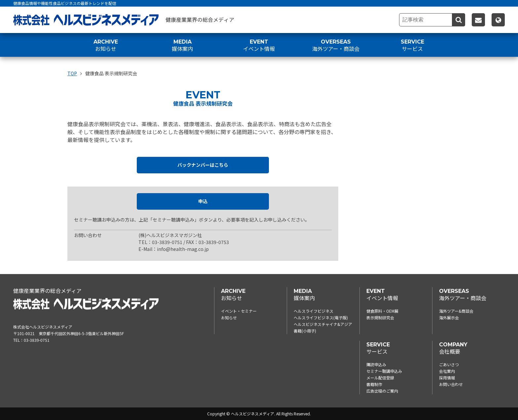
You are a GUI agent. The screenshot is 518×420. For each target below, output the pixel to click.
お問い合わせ (451, 384)
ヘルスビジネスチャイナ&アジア (323, 324)
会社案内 (447, 371)
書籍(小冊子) (305, 331)
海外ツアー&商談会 (456, 311)
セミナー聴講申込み (384, 371)
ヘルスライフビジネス (314, 311)
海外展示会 (449, 317)
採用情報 (447, 378)
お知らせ (229, 317)
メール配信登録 (380, 378)
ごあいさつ (449, 364)
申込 (203, 201)
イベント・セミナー (239, 311)
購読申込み (376, 364)
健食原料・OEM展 (382, 311)
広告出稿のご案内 (382, 391)
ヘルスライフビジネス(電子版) (321, 317)
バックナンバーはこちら (203, 165)
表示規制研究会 (380, 317)
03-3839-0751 (37, 340)
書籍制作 (374, 384)
